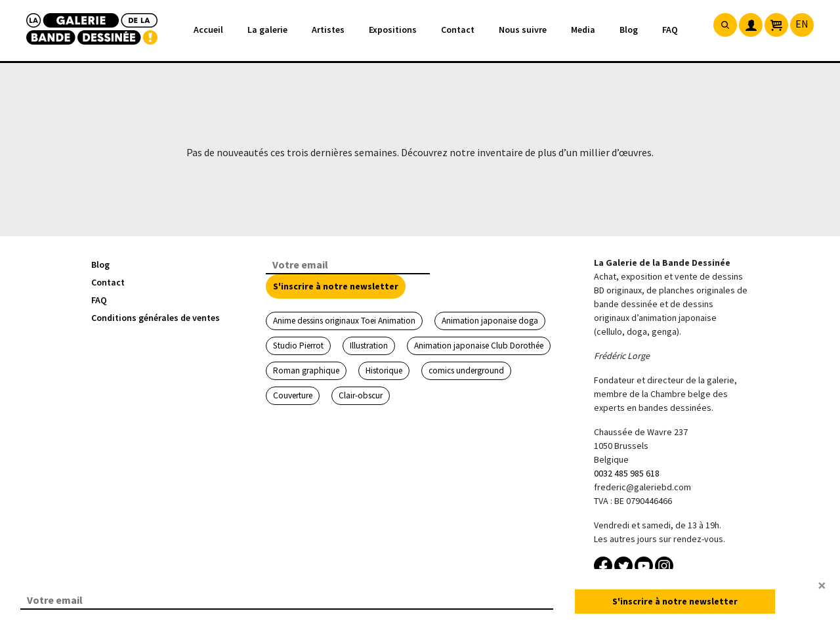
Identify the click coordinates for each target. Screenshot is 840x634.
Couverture (293, 395)
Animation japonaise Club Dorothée (479, 346)
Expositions (393, 30)
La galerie (267, 30)
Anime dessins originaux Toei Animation (344, 321)
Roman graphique (306, 370)
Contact (458, 30)
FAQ (670, 30)
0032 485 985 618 (627, 473)
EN (802, 24)
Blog (629, 30)
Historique (384, 370)
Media (583, 30)
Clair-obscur (361, 395)
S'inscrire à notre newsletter (336, 286)
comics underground (466, 370)
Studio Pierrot (298, 346)
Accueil (208, 30)
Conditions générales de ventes (156, 318)
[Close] (822, 585)
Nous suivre (523, 30)
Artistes (328, 30)
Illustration (369, 346)
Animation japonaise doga (490, 321)
